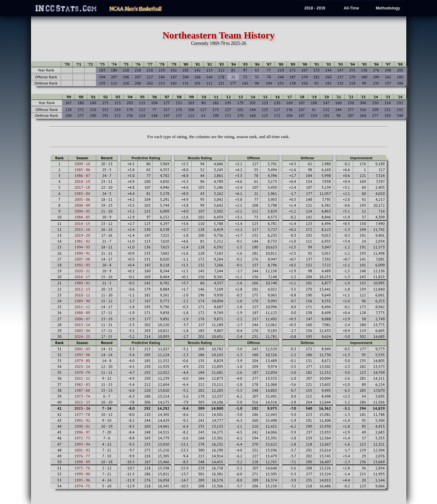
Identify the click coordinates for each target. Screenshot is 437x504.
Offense (253, 158)
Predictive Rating (146, 158)
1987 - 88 (82, 390)
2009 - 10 (82, 164)
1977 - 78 (82, 414)
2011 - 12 (82, 307)
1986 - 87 (82, 175)
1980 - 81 (82, 283)
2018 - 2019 (315, 8)
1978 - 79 (82, 372)
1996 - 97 (82, 432)
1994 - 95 (82, 247)
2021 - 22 (82, 378)
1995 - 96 (82, 480)
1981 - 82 (82, 241)
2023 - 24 (82, 366)
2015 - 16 (82, 229)
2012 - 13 (82, 289)
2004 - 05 (82, 211)
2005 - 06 (82, 199)
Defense (307, 158)
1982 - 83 (82, 384)
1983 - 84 (82, 193)
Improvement (361, 158)
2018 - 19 (82, 181)
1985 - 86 (82, 170)
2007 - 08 (82, 259)
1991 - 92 (82, 420)
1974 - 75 (82, 486)
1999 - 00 (82, 474)
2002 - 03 (82, 349)
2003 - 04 (82, 331)
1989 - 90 (82, 301)
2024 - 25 (82, 336)
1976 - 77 (82, 456)
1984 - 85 (82, 217)
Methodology (388, 8)
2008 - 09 (82, 205)
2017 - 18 (82, 187)
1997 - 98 (82, 355)
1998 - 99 (82, 462)
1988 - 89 (82, 313)
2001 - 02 (82, 450)
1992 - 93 (82, 265)
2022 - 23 (82, 402)
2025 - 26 (82, 408)
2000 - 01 (82, 426)
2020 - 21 (82, 271)
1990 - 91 (82, 253)
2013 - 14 (82, 325)
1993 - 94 (82, 444)
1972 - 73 (82, 438)
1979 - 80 (82, 361)
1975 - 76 (82, 468)
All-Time (351, 8)
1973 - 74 (82, 396)
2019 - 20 (82, 235)
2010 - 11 (82, 295)
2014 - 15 (82, 223)
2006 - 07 (82, 319)
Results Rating (200, 158)
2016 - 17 (82, 277)
